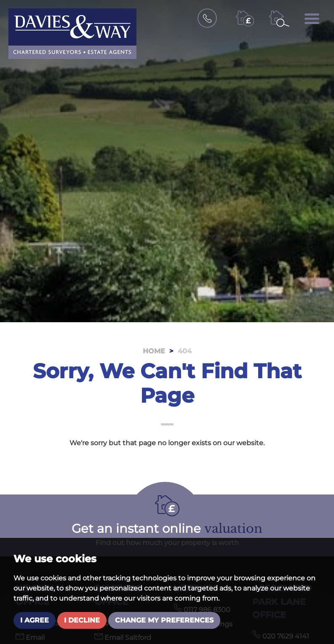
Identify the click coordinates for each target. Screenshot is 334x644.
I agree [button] (35, 620)
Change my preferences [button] (164, 620)
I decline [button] (82, 620)
